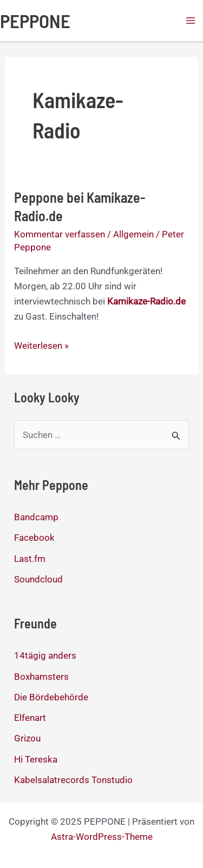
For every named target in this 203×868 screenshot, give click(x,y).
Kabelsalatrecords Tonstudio (73, 780)
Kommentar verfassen (60, 234)
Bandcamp (36, 517)
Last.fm (30, 559)
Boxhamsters (41, 677)
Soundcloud (38, 579)
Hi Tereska (36, 759)
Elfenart (30, 718)
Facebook (34, 538)
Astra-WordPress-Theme (102, 837)
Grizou (27, 738)
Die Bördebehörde (51, 697)
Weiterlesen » (41, 346)
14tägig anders (45, 655)
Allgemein (133, 234)
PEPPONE (35, 21)
